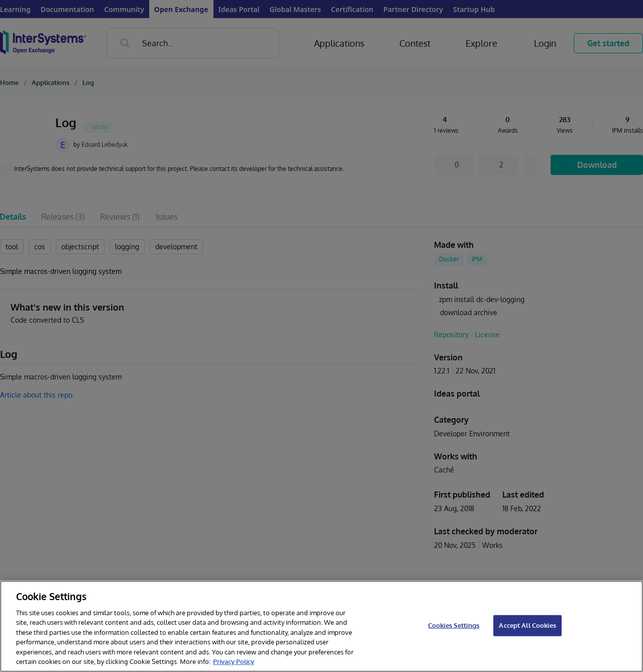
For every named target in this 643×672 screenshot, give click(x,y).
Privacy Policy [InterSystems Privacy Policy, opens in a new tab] (234, 661)
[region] (321, 626)
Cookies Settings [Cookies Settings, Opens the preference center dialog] (454, 625)
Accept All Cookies (527, 625)
